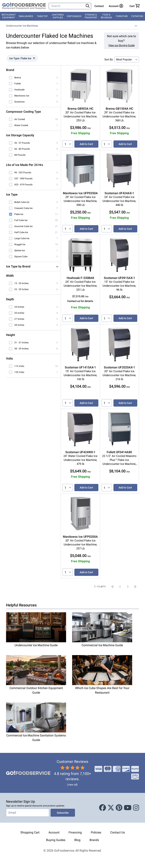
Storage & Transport (91, 16)
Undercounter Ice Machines (22, 26)
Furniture (122, 16)
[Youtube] (128, 808)
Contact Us (118, 832)
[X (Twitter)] (111, 808)
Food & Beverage (106, 16)
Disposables (74, 16)
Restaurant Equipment (9, 16)
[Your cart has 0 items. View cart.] (135, 6)
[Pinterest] (119, 808)
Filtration (137, 16)
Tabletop (42, 16)
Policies (96, 832)
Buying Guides (56, 840)
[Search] (67, 6)
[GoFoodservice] (24, 6)
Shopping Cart (30, 832)
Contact (99, 6)
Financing (75, 832)
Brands (94, 840)
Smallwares (26, 16)
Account (54, 832)
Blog (77, 840)
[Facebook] (103, 808)
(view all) (72, 785)
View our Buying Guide (121, 45)
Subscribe (63, 813)
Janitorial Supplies (58, 16)
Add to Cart (86, 144)
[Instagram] (136, 808)
